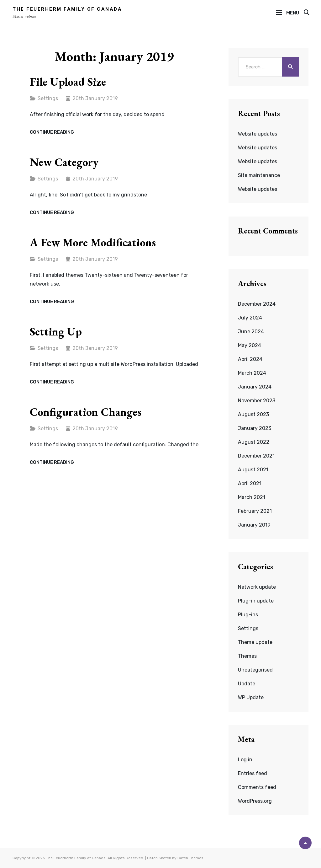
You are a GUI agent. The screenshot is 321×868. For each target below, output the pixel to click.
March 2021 (252, 497)
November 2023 (257, 401)
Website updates (258, 134)
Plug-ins (248, 615)
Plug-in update (256, 601)
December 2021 (256, 456)
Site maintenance (259, 175)
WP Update (251, 697)
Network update (257, 587)
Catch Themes (190, 858)
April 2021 (250, 483)
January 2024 (255, 387)
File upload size (68, 82)
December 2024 (257, 304)
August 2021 (253, 470)
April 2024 (250, 359)
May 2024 (250, 345)
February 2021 (255, 511)
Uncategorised (255, 670)
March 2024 (252, 373)
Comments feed (257, 787)
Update (247, 684)
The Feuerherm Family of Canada (67, 9)
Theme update (255, 642)
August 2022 (254, 442)
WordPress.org (255, 801)
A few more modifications (93, 242)
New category (64, 162)
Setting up (56, 332)
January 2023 (255, 428)
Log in (245, 760)
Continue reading (52, 132)
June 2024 (251, 332)
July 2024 (250, 318)
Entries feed (253, 773)
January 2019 (254, 525)
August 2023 (253, 414)
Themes (247, 656)
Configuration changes (86, 412)
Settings (48, 98)
